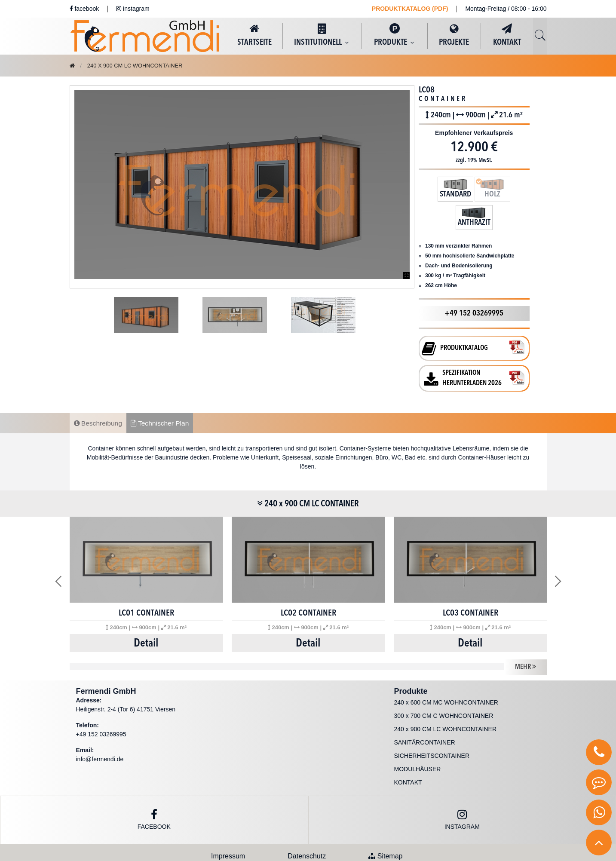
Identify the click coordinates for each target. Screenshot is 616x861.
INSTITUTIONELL (322, 35)
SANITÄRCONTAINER (425, 714)
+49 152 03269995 (474, 284)
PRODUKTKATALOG (464, 319)
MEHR (526, 638)
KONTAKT (507, 35)
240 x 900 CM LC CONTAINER (308, 475)
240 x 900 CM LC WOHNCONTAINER (139, 65)
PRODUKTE (395, 35)
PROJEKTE (454, 35)
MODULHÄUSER (418, 741)
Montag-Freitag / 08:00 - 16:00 (506, 9)
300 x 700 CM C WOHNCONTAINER (444, 687)
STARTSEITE (254, 35)
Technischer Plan (162, 394)
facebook (84, 9)
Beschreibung (99, 394)
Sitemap (385, 828)
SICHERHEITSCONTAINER (432, 727)
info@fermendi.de (100, 731)
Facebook (154, 791)
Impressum (228, 828)
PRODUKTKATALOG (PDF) (410, 9)
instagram (133, 9)
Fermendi (242, 849)
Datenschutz (307, 828)
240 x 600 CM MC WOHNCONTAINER (446, 674)
